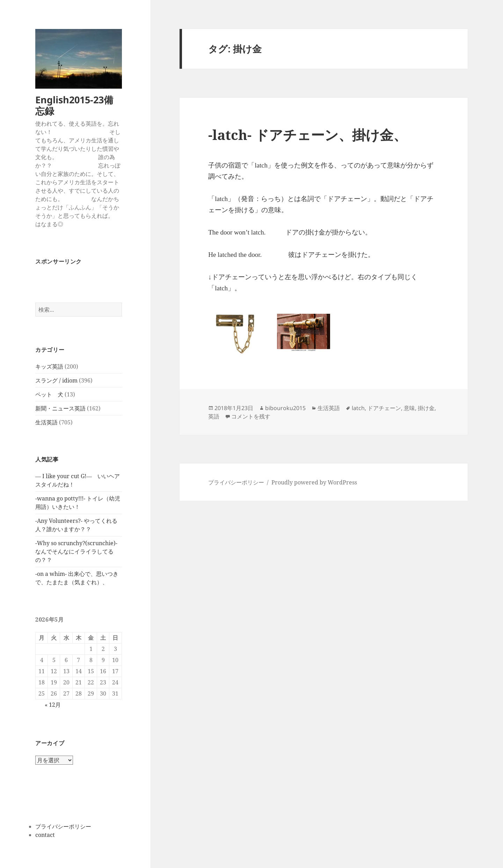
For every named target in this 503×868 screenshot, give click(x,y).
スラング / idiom (56, 380)
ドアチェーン (384, 408)
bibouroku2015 (285, 408)
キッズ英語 (49, 366)
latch (358, 408)
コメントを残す (251, 416)
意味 (409, 408)
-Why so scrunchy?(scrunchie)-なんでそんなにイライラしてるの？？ (76, 551)
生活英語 (46, 422)
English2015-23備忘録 (74, 105)
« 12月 (53, 705)
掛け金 (426, 408)
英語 (214, 416)
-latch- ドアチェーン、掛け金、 (308, 135)
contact (45, 835)
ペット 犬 (49, 394)
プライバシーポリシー (63, 826)
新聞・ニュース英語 (60, 408)
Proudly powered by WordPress (314, 482)
